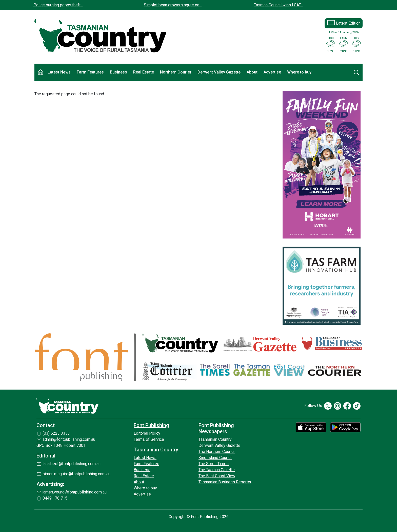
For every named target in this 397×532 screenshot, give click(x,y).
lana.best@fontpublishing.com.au (72, 464)
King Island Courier (215, 458)
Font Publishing (151, 425)
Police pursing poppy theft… (58, 5)
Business (118, 72)
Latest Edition (348, 23)
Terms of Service (149, 439)
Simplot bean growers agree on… (173, 5)
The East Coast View (217, 476)
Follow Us (313, 406)
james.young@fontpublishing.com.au (75, 492)
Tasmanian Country (215, 439)
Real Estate (144, 72)
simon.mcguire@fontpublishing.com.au (76, 474)
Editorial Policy (147, 433)
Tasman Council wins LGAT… (279, 5)
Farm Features (90, 72)
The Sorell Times (214, 464)
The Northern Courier (217, 452)
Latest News (59, 72)
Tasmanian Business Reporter (225, 482)
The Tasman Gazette (217, 470)
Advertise (272, 72)
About (252, 72)
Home (41, 72)
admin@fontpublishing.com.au (69, 439)
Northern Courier (176, 72)
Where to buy (299, 72)
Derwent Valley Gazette (219, 72)
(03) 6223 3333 (56, 433)
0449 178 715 (55, 498)
